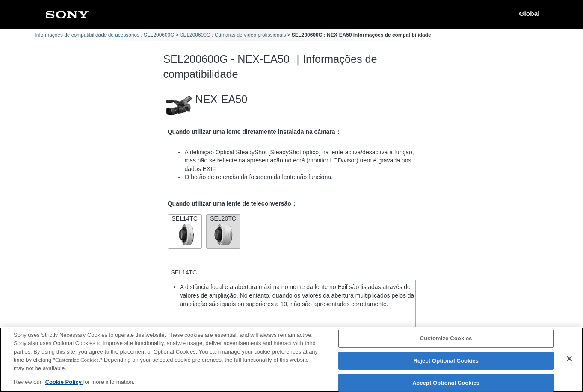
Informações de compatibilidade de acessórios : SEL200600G (105, 35)
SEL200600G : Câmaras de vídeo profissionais (233, 35)
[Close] (569, 359)
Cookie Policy (64, 382)
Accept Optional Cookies (446, 383)
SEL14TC (185, 231)
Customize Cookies (446, 339)
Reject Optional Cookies (446, 361)
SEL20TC (223, 231)
